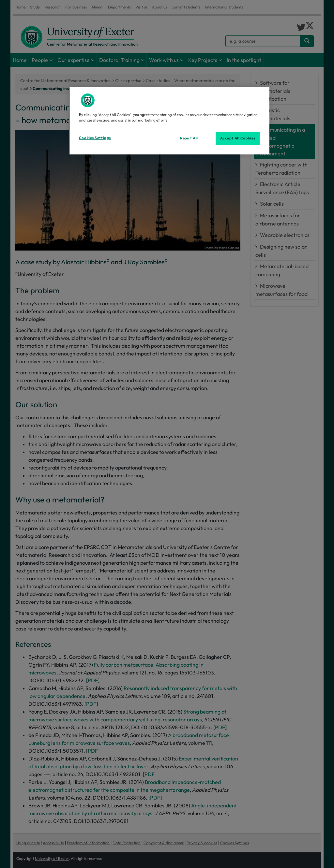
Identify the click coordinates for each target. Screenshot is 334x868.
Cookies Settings (95, 138)
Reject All (189, 138)
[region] (169, 121)
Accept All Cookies (238, 138)
